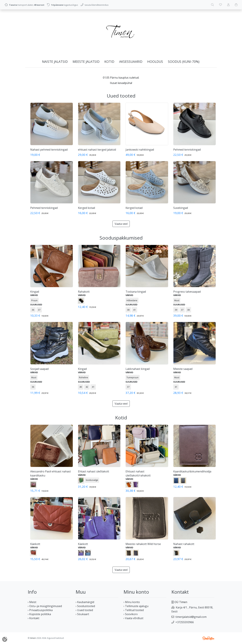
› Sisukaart (82, 614)
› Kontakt (34, 618)
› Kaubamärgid (85, 602)
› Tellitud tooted (134, 610)
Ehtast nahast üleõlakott (94, 471)
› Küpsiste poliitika (39, 614)
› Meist (32, 602)
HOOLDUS (155, 62)
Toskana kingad (136, 292)
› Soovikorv (131, 614)
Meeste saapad (183, 369)
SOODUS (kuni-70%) (184, 62)
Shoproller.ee (208, 638)
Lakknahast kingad (138, 369)
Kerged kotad (86, 208)
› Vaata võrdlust (133, 618)
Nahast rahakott (184, 544)
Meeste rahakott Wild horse (143, 544)
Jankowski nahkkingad (140, 150)
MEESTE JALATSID (86, 62)
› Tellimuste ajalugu (136, 606)
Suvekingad (181, 208)
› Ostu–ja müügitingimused (45, 606)
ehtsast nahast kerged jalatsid (97, 150)
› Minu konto (132, 602)
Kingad (35, 292)
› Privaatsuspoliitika (40, 610)
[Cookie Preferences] (5, 639)
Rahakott (84, 292)
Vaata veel (121, 224)
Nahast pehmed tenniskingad (49, 150)
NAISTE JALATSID (55, 62)
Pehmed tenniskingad (187, 150)
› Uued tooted (84, 610)
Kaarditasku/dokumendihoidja (192, 471)
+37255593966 (185, 622)
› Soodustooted (85, 606)
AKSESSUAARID (131, 62)
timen (33, 638)
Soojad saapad (39, 369)
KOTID (109, 62)
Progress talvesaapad (187, 292)
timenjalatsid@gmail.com (191, 617)
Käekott (35, 544)
